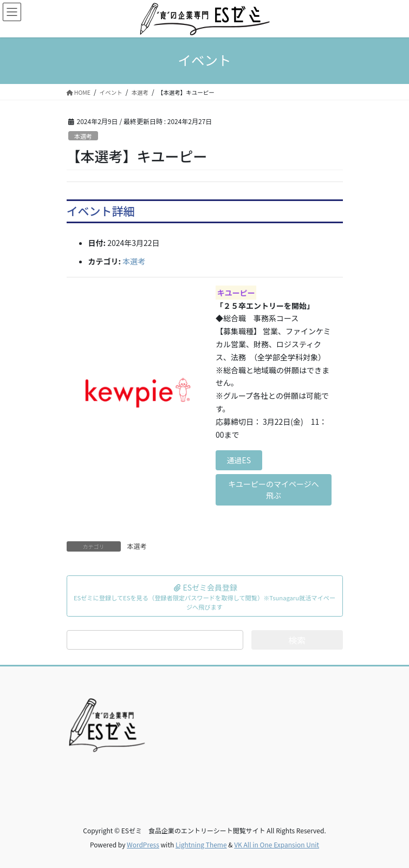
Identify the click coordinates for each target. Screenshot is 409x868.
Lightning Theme (201, 844)
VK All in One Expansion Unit (277, 844)
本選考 (83, 136)
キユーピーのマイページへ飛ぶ (274, 490)
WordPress (143, 844)
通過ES (239, 460)
